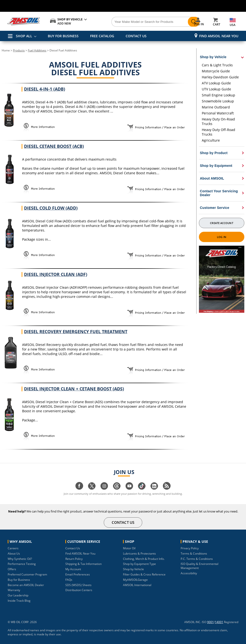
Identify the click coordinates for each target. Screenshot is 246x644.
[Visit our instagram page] (104, 488)
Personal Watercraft (218, 113)
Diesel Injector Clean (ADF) (56, 274)
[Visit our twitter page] (92, 488)
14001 (219, 622)
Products (19, 50)
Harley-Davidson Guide (220, 77)
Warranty (14, 590)
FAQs (69, 580)
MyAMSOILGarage (135, 580)
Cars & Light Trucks (217, 65)
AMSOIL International (137, 585)
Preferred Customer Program (27, 574)
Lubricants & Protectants (139, 553)
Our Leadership (18, 595)
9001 (210, 622)
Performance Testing (22, 564)
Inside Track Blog (19, 601)
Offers (12, 569)
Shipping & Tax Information (83, 564)
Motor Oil (129, 548)
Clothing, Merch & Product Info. (144, 559)
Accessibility (189, 573)
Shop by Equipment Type (139, 564)
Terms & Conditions (194, 553)
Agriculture (211, 140)
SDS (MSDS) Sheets (78, 585)
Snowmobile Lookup (218, 101)
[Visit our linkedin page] (154, 488)
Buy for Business (19, 580)
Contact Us (73, 548)
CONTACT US (136, 36)
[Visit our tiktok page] (142, 488)
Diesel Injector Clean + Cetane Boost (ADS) (74, 389)
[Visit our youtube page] (129, 488)
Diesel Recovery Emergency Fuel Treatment (76, 331)
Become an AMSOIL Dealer (26, 585)
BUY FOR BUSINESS (63, 36)
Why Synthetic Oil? (20, 559)
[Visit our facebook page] (79, 488)
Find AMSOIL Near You (219, 36)
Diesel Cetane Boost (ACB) (54, 146)
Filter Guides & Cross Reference (144, 574)
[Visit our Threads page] (117, 488)
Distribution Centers (79, 590)
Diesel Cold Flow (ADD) (51, 208)
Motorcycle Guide (216, 71)
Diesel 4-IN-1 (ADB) (45, 89)
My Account (73, 569)
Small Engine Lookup (218, 95)
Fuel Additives (37, 50)
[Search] (142, 22)
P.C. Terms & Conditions (197, 559)
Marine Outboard (216, 107)
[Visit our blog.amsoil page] (167, 488)
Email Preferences (78, 574)
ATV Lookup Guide (216, 83)
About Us (14, 553)
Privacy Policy (190, 548)
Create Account (221, 223)
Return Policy (74, 559)
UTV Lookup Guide (216, 89)
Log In (222, 237)
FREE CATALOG (102, 36)
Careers (13, 548)
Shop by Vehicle (133, 569)
